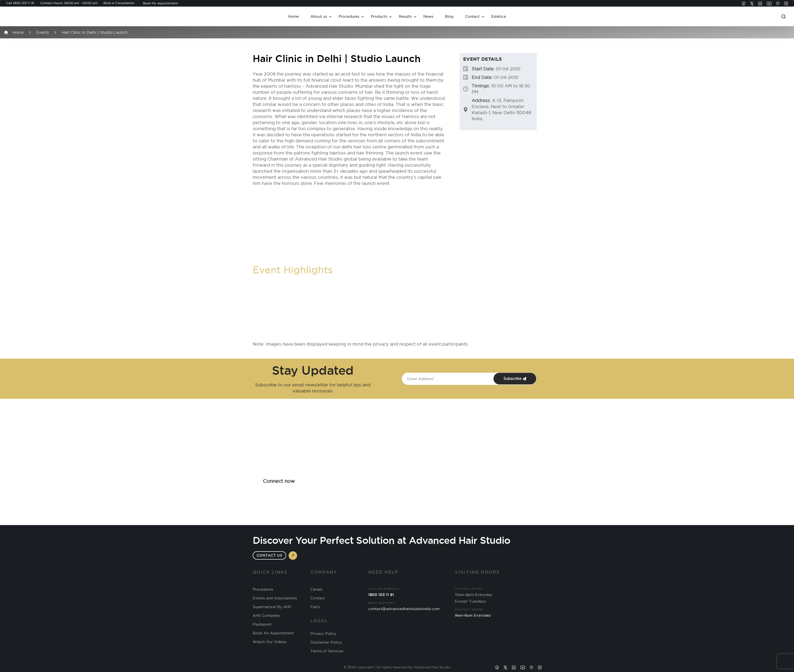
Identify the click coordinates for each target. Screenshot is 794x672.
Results (405, 16)
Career (317, 589)
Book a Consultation (119, 3)
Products (379, 16)
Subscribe (515, 379)
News (428, 16)
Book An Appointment (273, 633)
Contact (472, 16)
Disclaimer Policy (326, 642)
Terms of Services (327, 651)
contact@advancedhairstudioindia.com (404, 609)
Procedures (349, 16)
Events (43, 32)
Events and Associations (275, 598)
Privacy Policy (323, 634)
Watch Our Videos (270, 642)
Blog (449, 16)
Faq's (315, 607)
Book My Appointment (160, 3)
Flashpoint (262, 624)
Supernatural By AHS (272, 607)
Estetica (499, 16)
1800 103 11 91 (24, 3)
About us (319, 16)
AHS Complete (266, 616)
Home (293, 16)
